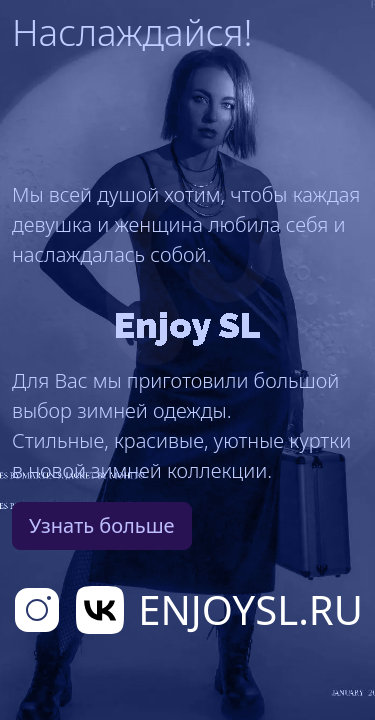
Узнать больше (102, 525)
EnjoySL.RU (250, 609)
